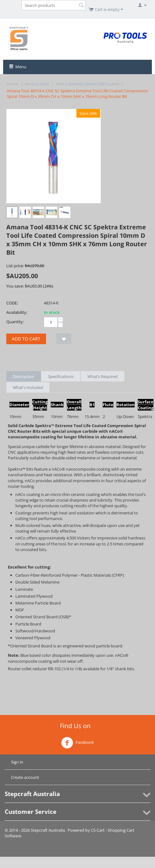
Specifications (61, 376)
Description (23, 376)
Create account (25, 777)
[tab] (77, 674)
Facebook (77, 743)
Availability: (17, 312)
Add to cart (26, 339)
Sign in (17, 762)
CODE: (12, 303)
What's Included (28, 387)
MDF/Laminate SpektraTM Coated (88, 84)
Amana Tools (37, 84)
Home (13, 84)
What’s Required (103, 376)
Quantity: (15, 322)
